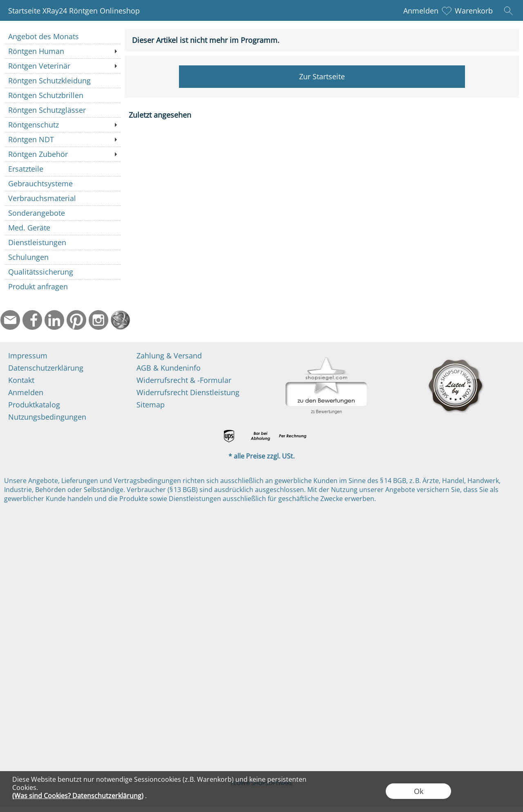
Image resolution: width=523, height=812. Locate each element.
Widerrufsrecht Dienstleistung (188, 392)
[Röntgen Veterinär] (62, 66)
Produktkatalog (34, 405)
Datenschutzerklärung (46, 368)
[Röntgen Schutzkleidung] (62, 81)
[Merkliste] (447, 11)
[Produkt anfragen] (62, 286)
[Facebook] (32, 320)
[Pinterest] (76, 320)
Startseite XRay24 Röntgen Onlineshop (74, 11)
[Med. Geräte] (62, 228)
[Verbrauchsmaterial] (62, 198)
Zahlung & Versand (169, 356)
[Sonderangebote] (62, 213)
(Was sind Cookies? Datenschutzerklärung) (78, 796)
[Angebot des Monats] (62, 36)
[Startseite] (121, 320)
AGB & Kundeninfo (169, 368)
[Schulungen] (62, 257)
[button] (508, 11)
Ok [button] (419, 791)
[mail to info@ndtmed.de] (10, 320)
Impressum (28, 356)
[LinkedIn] (54, 320)
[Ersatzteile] (62, 169)
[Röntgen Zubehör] (62, 154)
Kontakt (21, 380)
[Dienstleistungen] (62, 242)
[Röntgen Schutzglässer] (62, 110)
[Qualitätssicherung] (62, 272)
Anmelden (421, 11)
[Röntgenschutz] (62, 125)
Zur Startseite (322, 76)
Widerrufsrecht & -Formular (184, 380)
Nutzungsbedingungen (47, 417)
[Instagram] (98, 320)
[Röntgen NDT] (62, 139)
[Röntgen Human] (62, 51)
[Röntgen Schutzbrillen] (62, 95)
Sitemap (151, 405)
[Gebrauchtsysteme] (62, 183)
